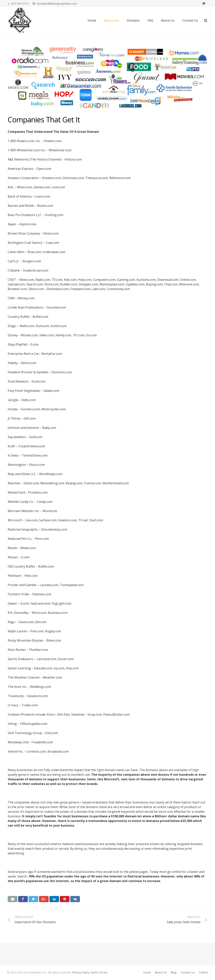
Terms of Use (99, 972)
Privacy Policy (81, 972)
